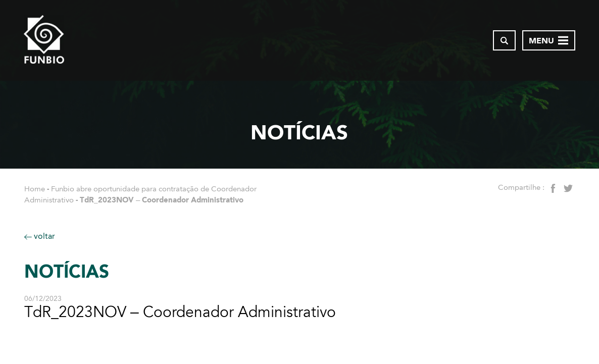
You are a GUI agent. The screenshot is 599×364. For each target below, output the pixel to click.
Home (35, 189)
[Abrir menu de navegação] (549, 40)
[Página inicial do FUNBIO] (44, 40)
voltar (40, 236)
